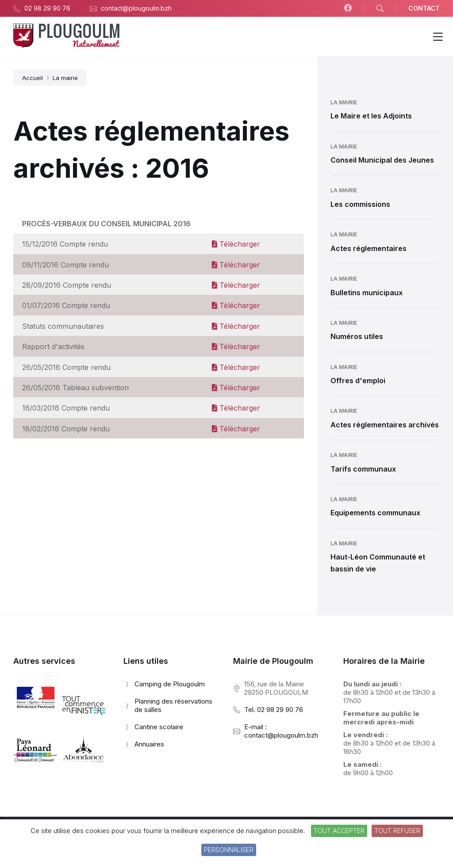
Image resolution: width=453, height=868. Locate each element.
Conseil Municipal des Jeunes (382, 160)
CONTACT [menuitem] (424, 8)
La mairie (344, 102)
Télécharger (236, 244)
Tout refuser (397, 831)
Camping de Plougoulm (170, 684)
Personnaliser (229, 850)
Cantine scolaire (159, 727)
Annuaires (149, 744)
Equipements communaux (375, 513)
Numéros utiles (357, 336)
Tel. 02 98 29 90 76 (274, 710)
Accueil (33, 78)
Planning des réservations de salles (173, 705)
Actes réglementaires (369, 248)
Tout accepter (339, 831)
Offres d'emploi (358, 381)
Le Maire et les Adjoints (371, 116)
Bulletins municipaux (367, 293)
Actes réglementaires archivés (385, 425)
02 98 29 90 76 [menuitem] (47, 8)
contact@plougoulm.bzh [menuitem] (136, 8)
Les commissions (360, 204)
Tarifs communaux (363, 469)
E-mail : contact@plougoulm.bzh (281, 731)
